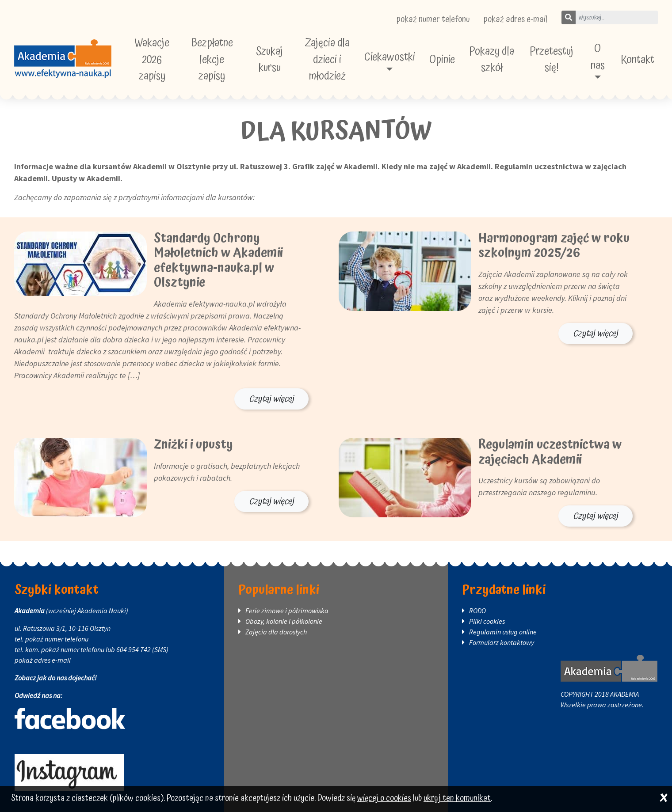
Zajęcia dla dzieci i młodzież (327, 60)
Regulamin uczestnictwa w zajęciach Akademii (550, 452)
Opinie (442, 60)
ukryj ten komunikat (457, 799)
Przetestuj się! (552, 60)
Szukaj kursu (269, 60)
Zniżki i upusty (193, 445)
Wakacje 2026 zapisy (152, 60)
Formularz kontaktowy (502, 642)
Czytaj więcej (271, 399)
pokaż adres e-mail (515, 19)
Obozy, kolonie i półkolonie (284, 621)
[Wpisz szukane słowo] (617, 17)
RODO (477, 611)
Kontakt (638, 60)
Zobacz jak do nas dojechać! (56, 678)
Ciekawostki (390, 57)
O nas (598, 57)
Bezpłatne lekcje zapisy (212, 60)
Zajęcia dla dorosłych (276, 632)
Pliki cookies (487, 621)
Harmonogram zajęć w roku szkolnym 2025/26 (554, 246)
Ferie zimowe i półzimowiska (287, 611)
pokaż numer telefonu (433, 19)
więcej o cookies (384, 799)
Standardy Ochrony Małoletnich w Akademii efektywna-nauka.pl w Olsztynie (218, 261)
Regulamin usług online (503, 632)
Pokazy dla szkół (492, 60)
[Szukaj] (569, 17)
